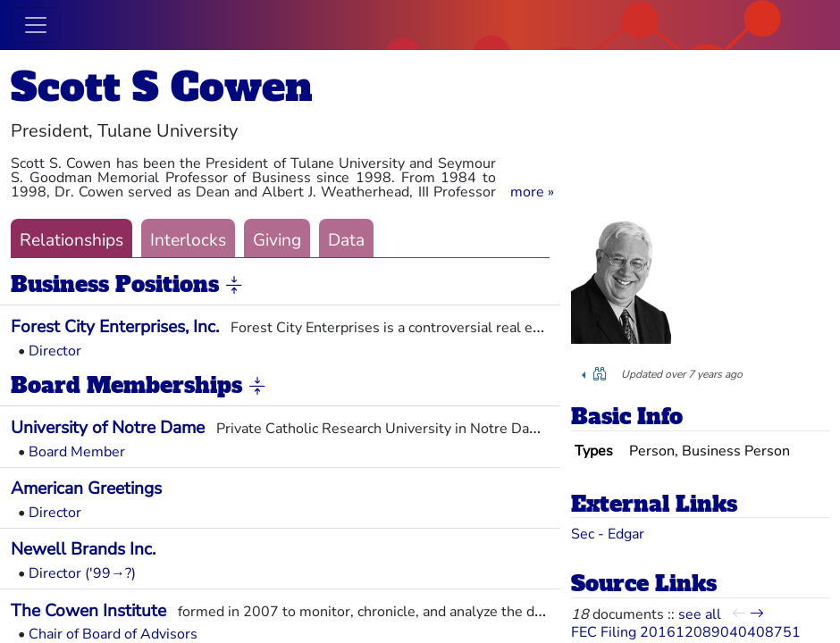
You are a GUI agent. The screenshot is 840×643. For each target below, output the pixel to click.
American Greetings (86, 489)
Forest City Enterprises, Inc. (115, 327)
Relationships (71, 240)
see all (700, 614)
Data (346, 240)
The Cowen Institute (88, 611)
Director (55, 351)
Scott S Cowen (162, 87)
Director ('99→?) (82, 573)
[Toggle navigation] (36, 25)
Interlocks (188, 240)
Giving (277, 240)
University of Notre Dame (108, 428)
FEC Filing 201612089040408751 (686, 632)
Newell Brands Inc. (83, 549)
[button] (532, 192)
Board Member (77, 452)
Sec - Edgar (608, 534)
